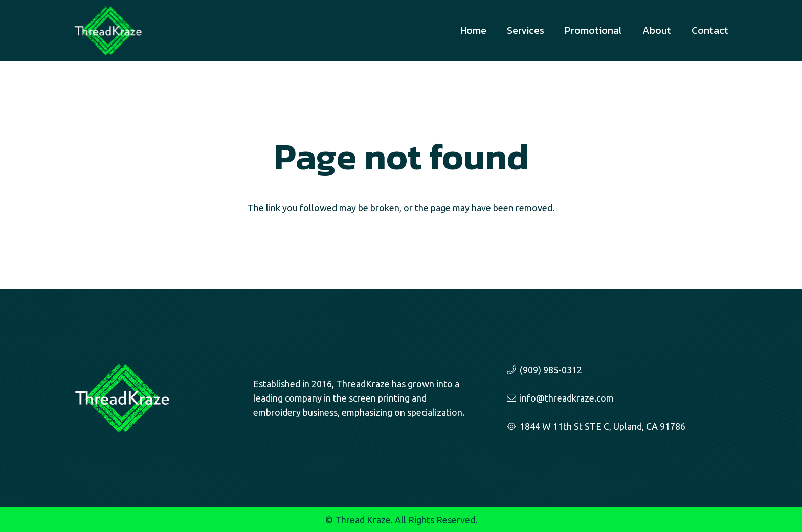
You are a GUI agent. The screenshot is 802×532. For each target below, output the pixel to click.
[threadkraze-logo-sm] (108, 31)
